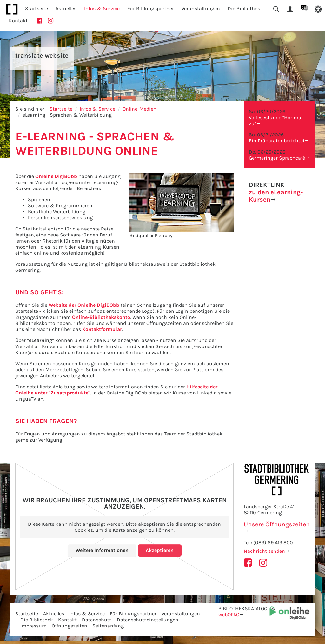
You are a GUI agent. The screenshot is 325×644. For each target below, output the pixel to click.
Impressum (33, 626)
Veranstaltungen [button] (201, 8)
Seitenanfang (108, 626)
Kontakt (18, 21)
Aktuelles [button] (66, 8)
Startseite (36, 8)
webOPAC (229, 615)
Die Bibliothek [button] (244, 8)
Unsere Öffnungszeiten (277, 524)
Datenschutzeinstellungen (148, 620)
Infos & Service (97, 109)
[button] (318, 9)
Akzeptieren (160, 550)
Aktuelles (54, 614)
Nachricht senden (264, 551)
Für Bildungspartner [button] (151, 8)
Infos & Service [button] (102, 8)
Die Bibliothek (37, 620)
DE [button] (304, 7)
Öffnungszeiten (70, 626)
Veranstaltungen (181, 614)
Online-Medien (139, 109)
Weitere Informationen (102, 550)
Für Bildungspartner (133, 614)
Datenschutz (97, 620)
